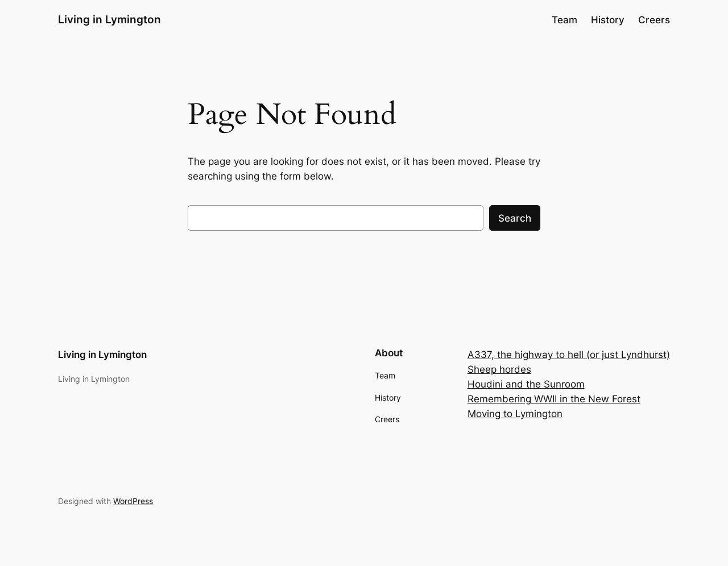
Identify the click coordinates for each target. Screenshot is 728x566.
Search (515, 218)
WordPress (133, 501)
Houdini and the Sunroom (526, 384)
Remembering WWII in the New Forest (554, 399)
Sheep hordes (499, 369)
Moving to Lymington (515, 414)
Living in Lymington (109, 19)
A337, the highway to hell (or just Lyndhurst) (569, 355)
